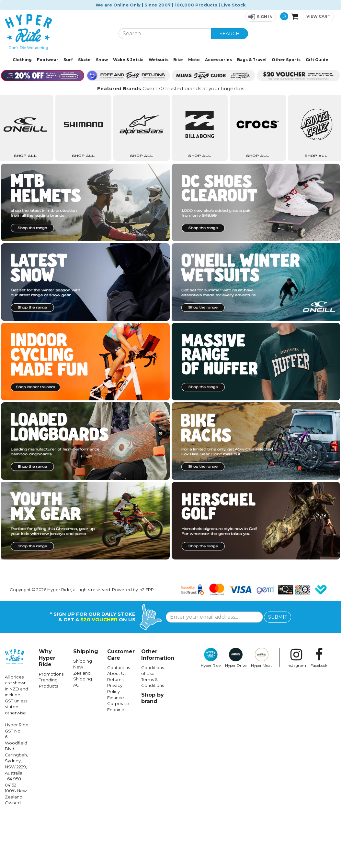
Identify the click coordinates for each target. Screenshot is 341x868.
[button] (261, 17)
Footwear (48, 60)
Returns (115, 732)
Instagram (296, 710)
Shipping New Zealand (83, 719)
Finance (116, 750)
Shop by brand (153, 750)
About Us (117, 726)
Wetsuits (159, 60)
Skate (84, 60)
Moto (194, 60)
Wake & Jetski (128, 60)
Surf (68, 60)
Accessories (218, 60)
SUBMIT (278, 669)
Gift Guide (317, 60)
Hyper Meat (261, 710)
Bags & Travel (252, 60)
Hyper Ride (211, 710)
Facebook (319, 710)
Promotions (51, 726)
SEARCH (230, 34)
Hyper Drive (236, 710)
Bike (178, 60)
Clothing (22, 60)
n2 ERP (147, 642)
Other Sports (286, 60)
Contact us (119, 720)
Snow (102, 60)
